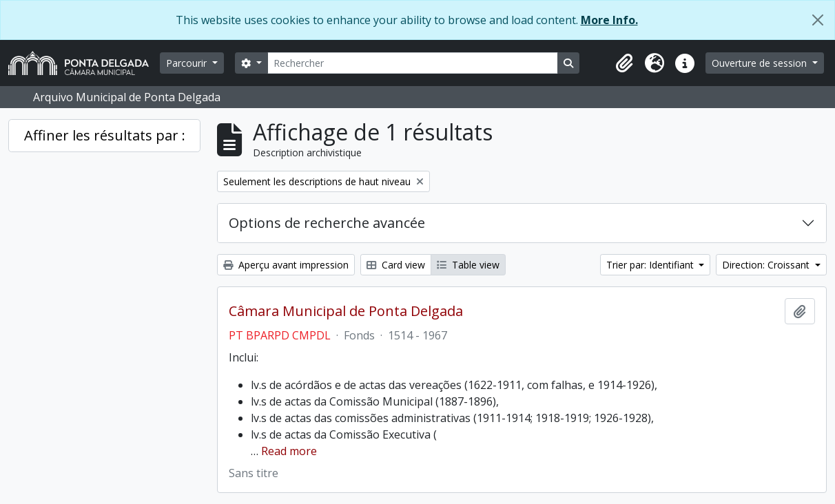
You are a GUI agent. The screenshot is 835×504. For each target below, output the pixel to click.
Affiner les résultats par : (105, 135)
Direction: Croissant (767, 265)
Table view (468, 265)
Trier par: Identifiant (651, 265)
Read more (289, 451)
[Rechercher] (413, 63)
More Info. (609, 20)
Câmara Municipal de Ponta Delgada (346, 311)
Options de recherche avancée (327, 223)
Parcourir (188, 63)
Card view (396, 265)
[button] (624, 63)
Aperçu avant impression (286, 265)
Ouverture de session (761, 63)
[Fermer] (818, 20)
